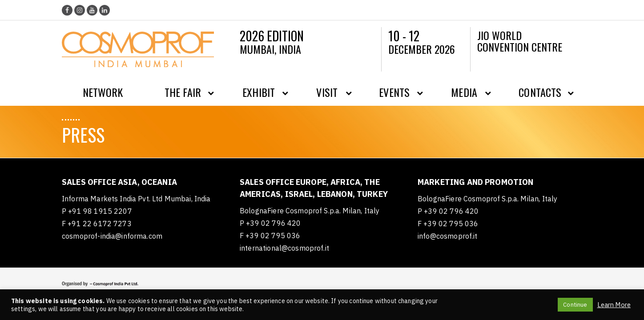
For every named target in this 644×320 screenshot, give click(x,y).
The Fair (183, 92)
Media (464, 92)
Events (394, 92)
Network (103, 92)
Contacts (540, 92)
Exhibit (259, 92)
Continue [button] (575, 305)
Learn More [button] (614, 305)
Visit (327, 92)
